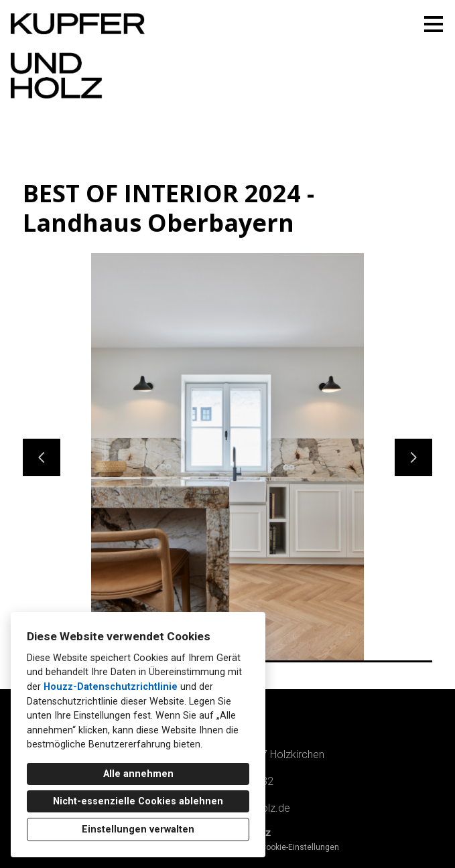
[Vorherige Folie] (42, 457)
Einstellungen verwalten (138, 829)
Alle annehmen (138, 774)
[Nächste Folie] (413, 457)
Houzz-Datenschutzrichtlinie (111, 687)
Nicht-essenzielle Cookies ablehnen (138, 801)
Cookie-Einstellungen (300, 847)
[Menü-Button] (434, 24)
